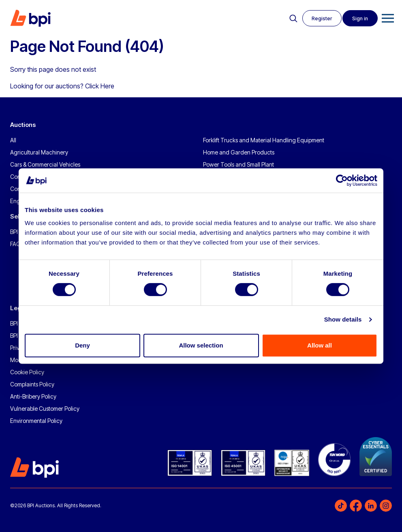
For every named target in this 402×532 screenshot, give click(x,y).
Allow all (320, 345)
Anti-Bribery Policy (33, 396)
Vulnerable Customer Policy (45, 409)
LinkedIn (371, 506)
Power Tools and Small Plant (238, 164)
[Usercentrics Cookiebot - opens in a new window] (342, 180)
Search (291, 19)
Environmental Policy (36, 421)
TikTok (341, 506)
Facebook (356, 506)
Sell (16, 216)
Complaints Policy (32, 384)
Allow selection (201, 345)
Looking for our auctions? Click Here (62, 86)
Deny (82, 345)
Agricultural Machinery (39, 152)
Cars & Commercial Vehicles (45, 164)
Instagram (386, 506)
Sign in (360, 18)
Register (321, 18)
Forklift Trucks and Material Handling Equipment (264, 140)
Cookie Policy (27, 372)
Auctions (23, 125)
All (13, 140)
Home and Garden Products (239, 152)
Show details (343, 319)
